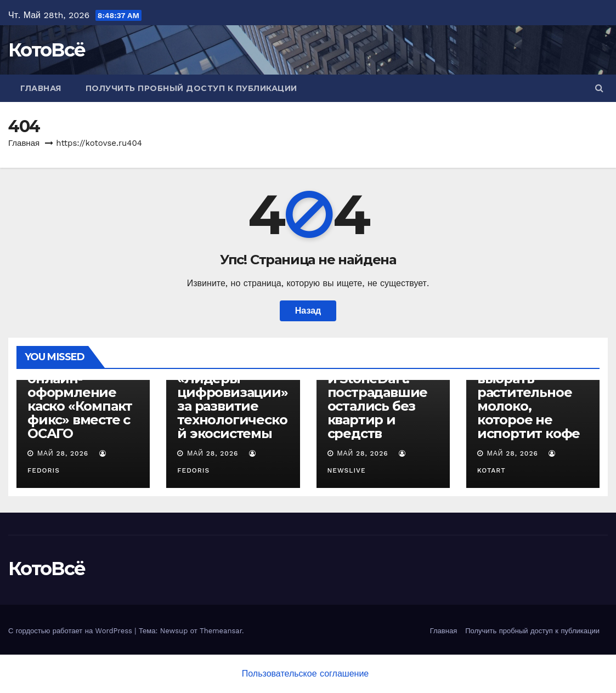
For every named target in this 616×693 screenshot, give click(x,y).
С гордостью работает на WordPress (71, 631)
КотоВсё (47, 50)
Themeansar (221, 631)
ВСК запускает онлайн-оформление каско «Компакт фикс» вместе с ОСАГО (80, 399)
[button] (599, 88)
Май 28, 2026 (63, 453)
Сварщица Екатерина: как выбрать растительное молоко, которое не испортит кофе (529, 392)
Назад (308, 311)
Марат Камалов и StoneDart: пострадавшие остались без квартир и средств (379, 399)
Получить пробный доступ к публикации (191, 88)
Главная (41, 88)
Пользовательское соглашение (305, 674)
